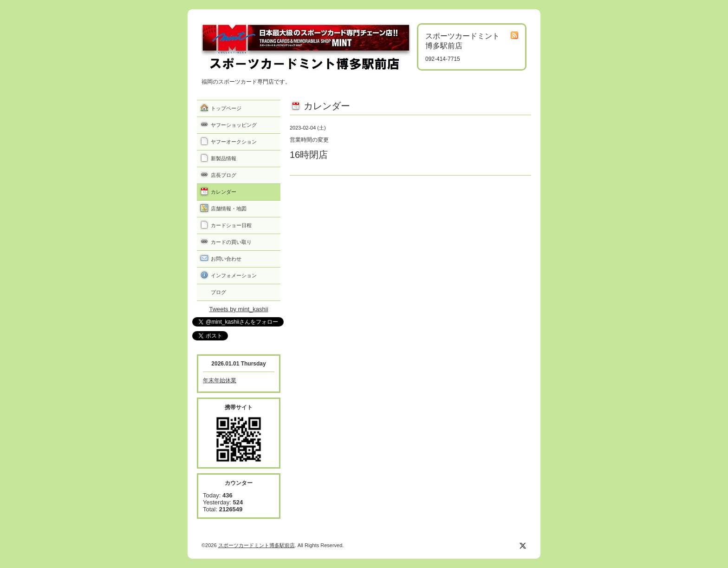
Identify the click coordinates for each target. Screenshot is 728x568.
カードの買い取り (231, 242)
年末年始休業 (220, 380)
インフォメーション (234, 275)
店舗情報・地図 (229, 209)
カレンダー (224, 192)
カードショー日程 (231, 225)
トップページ (226, 108)
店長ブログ (224, 175)
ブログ (218, 292)
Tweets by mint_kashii (238, 309)
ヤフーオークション (234, 142)
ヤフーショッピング (234, 125)
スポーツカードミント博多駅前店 (257, 545)
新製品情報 (224, 158)
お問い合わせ (226, 259)
